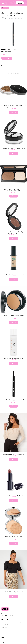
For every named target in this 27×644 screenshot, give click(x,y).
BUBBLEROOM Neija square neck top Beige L (14, 454)
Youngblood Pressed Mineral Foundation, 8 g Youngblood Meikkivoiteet (13, 190)
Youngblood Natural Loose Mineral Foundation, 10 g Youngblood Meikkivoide (13, 106)
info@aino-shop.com (6, 627)
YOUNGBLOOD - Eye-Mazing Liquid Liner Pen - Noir (13, 400)
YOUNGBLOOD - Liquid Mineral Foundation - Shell (14, 274)
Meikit (2, 637)
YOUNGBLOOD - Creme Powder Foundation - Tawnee (13, 316)
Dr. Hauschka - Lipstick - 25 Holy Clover (13, 495)
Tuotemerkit (10, 49)
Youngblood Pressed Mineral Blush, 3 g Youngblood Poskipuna (14, 233)
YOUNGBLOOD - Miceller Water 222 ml (13, 358)
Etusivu (3, 17)
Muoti (2, 640)
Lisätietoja (7, 58)
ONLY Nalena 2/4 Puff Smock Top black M (14, 591)
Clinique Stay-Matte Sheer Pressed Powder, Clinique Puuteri (14, 537)
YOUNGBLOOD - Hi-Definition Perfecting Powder (13, 148)
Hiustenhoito (4, 635)
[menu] (24, 8)
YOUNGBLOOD (16, 49)
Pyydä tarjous (20, 3)
